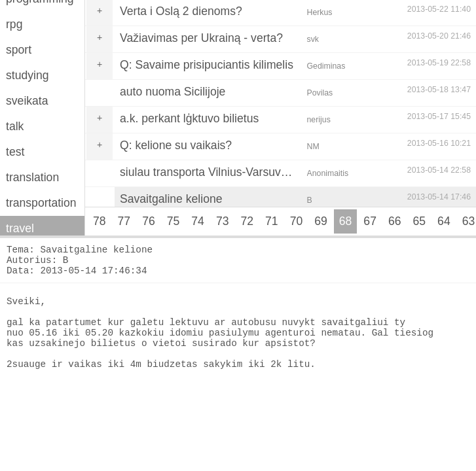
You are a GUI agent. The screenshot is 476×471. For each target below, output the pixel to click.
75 (174, 221)
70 (297, 221)
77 (124, 221)
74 (198, 221)
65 (420, 221)
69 (321, 221)
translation (32, 177)
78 (100, 221)
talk (15, 126)
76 (149, 221)
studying (27, 75)
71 (272, 221)
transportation (41, 203)
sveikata (27, 101)
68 (346, 221)
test (15, 152)
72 (247, 221)
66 (395, 221)
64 (444, 221)
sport (19, 50)
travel (20, 228)
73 (223, 221)
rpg (14, 24)
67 (370, 221)
